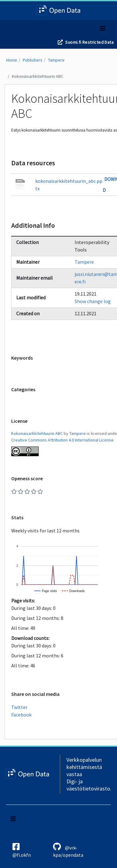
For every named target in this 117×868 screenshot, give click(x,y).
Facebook (21, 715)
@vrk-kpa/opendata (68, 850)
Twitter (19, 707)
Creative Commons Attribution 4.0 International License (62, 440)
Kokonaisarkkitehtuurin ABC (38, 76)
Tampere (56, 60)
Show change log (93, 301)
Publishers (33, 60)
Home (12, 60)
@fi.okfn (22, 850)
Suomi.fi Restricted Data (89, 42)
